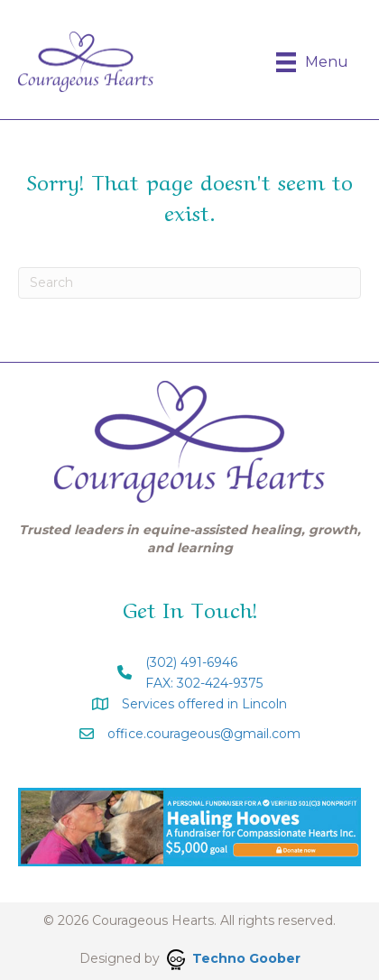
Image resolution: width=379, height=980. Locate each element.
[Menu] (312, 62)
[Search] (189, 283)
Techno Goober (234, 958)
